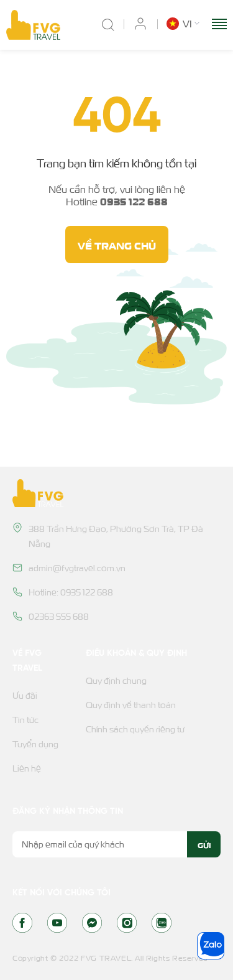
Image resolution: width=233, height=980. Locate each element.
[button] (184, 24)
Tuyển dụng (35, 744)
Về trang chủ (117, 245)
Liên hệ (27, 768)
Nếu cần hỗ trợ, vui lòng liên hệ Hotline (117, 195)
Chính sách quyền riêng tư (135, 729)
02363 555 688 (59, 616)
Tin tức (25, 720)
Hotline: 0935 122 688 (71, 592)
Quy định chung (116, 680)
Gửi (204, 844)
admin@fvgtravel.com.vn (77, 568)
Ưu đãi (25, 695)
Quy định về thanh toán (131, 705)
